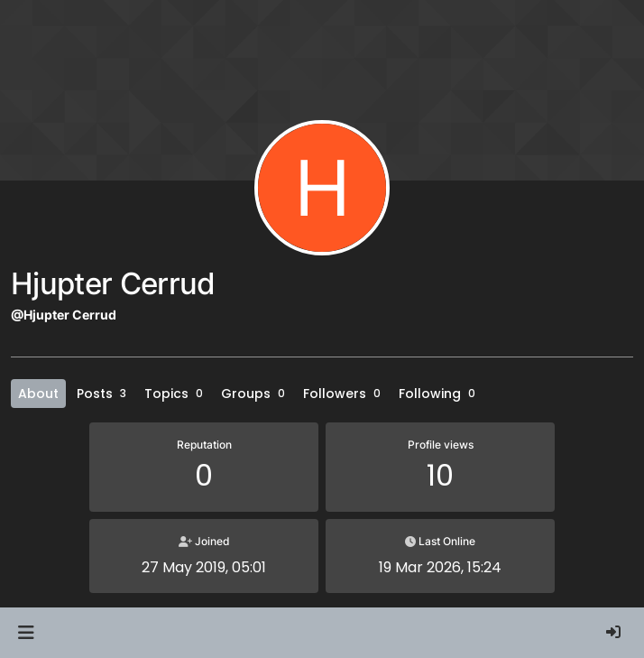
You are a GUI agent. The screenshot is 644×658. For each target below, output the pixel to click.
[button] (26, 633)
